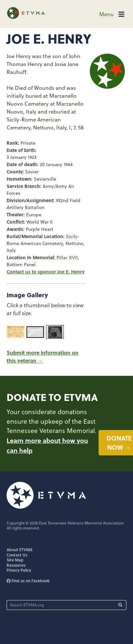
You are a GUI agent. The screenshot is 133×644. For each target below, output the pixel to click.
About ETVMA (20, 550)
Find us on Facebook (28, 581)
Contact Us (17, 555)
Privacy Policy (19, 570)
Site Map (15, 560)
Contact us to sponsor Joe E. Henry (45, 271)
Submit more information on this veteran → (43, 357)
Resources (16, 565)
